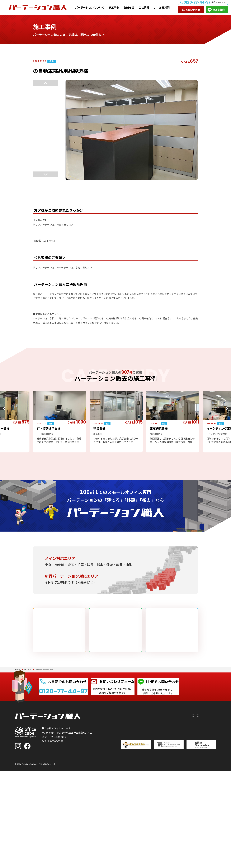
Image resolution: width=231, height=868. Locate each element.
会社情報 (144, 7)
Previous (46, 83)
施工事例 (114, 7)
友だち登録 (219, 9)
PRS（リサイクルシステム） (152, 821)
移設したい (124, 821)
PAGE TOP (219, 851)
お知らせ (129, 7)
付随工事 (142, 815)
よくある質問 (162, 7)
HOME (18, 755)
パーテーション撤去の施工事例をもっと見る (113, 468)
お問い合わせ (193, 10)
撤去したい (124, 826)
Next (46, 177)
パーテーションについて (90, 7)
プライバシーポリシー (204, 860)
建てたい (123, 815)
